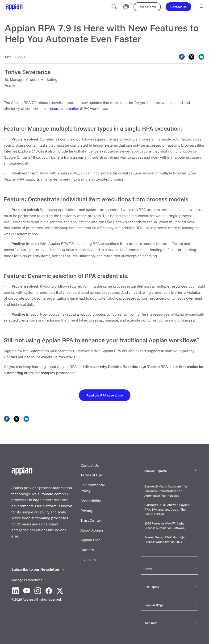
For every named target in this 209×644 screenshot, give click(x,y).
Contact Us (90, 465)
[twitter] (191, 57)
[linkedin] (201, 57)
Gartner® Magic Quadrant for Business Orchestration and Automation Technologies (166, 491)
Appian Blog (90, 540)
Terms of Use (91, 475)
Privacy (87, 511)
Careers (87, 550)
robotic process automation (56, 108)
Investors (88, 560)
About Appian (92, 530)
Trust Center (91, 520)
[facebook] (182, 57)
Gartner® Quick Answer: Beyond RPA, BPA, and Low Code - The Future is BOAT (167, 509)
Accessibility (91, 501)
